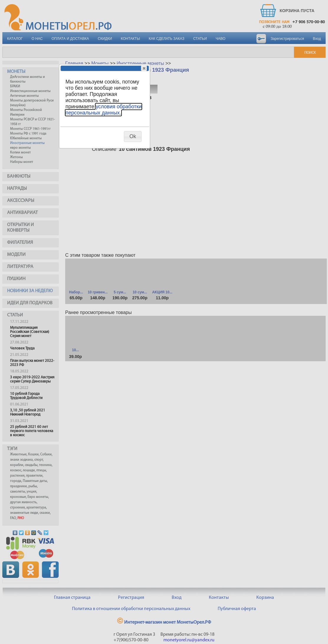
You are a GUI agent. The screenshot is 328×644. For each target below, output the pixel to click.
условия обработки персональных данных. (104, 110)
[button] (144, 68)
